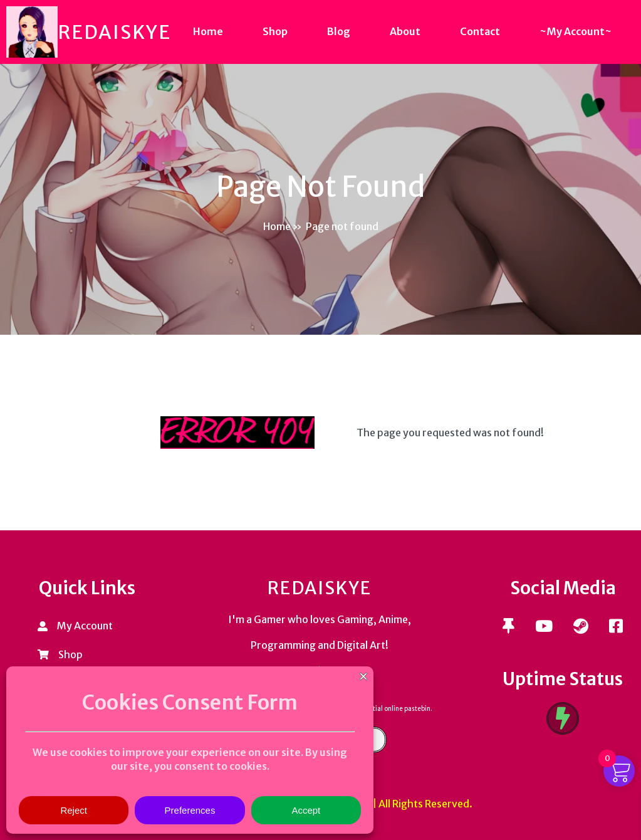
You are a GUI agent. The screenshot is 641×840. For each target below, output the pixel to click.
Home (277, 226)
